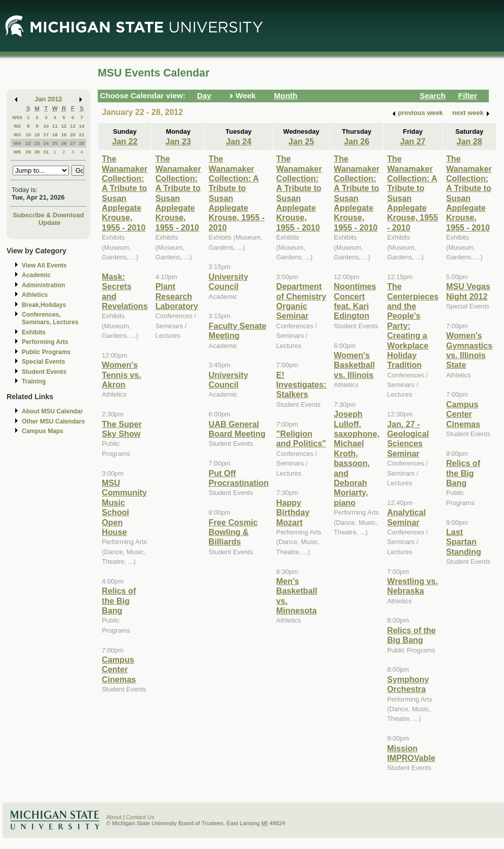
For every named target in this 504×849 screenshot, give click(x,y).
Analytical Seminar (406, 517)
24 (46, 143)
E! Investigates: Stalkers (301, 385)
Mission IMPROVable (411, 753)
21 (82, 134)
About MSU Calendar (52, 411)
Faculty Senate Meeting (238, 331)
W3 (17, 134)
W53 (17, 117)
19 (64, 134)
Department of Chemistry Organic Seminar (301, 301)
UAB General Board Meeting (237, 429)
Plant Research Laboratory (177, 296)
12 (64, 126)
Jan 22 (125, 141)
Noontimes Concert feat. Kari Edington (355, 301)
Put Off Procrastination (239, 478)
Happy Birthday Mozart (293, 512)
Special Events (43, 362)
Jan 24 (239, 141)
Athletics (35, 295)
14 (82, 126)
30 (37, 152)
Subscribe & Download (48, 215)
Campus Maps (43, 431)
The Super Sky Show (122, 429)
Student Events (44, 372)
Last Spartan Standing (464, 542)
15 (28, 134)
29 (28, 152)
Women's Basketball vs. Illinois (354, 365)
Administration (43, 285)
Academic (36, 275)
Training (34, 381)
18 (55, 134)
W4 (17, 143)
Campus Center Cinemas (119, 669)
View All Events (44, 265)
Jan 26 (357, 141)
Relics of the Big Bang (119, 601)
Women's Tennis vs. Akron (122, 375)
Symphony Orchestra (408, 684)
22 (28, 143)
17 (46, 134)
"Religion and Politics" (301, 438)
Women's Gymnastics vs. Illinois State (470, 350)
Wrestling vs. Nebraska (412, 586)
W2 (17, 126)
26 (64, 143)
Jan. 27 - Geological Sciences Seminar (408, 439)
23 (37, 143)
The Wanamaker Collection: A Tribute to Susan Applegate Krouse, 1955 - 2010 (125, 193)
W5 (17, 152)
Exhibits (34, 332)
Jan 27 (413, 141)
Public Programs (46, 352)
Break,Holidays (44, 305)
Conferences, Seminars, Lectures (50, 318)
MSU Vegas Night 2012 (468, 291)
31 (46, 152)
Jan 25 (301, 141)
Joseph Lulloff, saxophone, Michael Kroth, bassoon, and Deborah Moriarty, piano (357, 458)
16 (37, 134)
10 (46, 126)
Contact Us (140, 817)
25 (55, 143)
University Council (228, 281)
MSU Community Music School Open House (124, 507)
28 (82, 143)
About (114, 817)
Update (50, 223)
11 (55, 126)
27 (73, 143)
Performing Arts (45, 342)
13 (73, 126)
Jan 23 (178, 141)
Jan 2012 (48, 99)
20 (73, 134)
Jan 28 (469, 141)
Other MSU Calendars (53, 421)
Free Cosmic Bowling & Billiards (233, 532)
